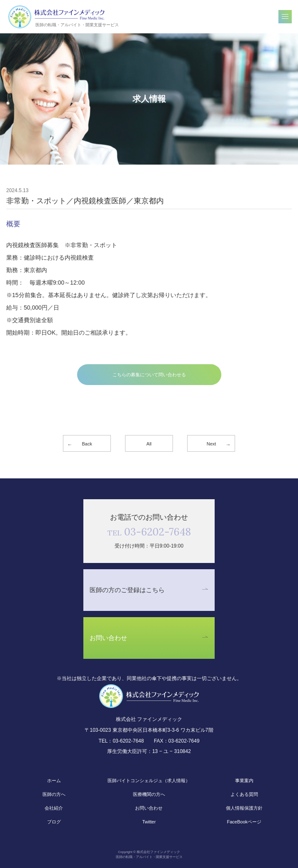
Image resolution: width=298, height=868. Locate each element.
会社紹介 (54, 808)
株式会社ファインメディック (57, 17)
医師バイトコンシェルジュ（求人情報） (149, 780)
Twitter (149, 822)
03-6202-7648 (149, 532)
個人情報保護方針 (244, 808)
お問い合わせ (149, 808)
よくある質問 (244, 794)
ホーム (54, 780)
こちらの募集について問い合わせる (149, 375)
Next (212, 444)
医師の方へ (54, 794)
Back (87, 444)
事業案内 (244, 780)
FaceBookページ (244, 822)
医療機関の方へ (149, 794)
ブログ (54, 822)
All (149, 444)
